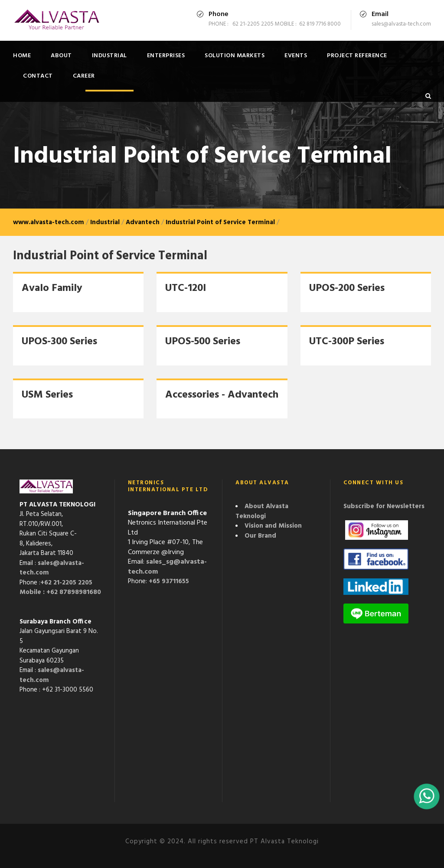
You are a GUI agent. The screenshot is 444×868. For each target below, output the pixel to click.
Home (22, 56)
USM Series (47, 395)
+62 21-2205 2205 (66, 583)
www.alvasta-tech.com (49, 222)
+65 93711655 (169, 581)
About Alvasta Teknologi (262, 511)
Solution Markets (235, 56)
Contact (38, 76)
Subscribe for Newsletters (384, 506)
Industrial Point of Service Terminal (220, 222)
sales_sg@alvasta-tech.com (167, 567)
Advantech (143, 222)
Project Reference (357, 56)
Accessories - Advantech (222, 395)
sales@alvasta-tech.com (52, 568)
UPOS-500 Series (203, 342)
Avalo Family (52, 288)
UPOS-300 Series (59, 342)
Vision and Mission (273, 526)
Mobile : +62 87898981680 (60, 592)
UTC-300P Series (347, 342)
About (61, 56)
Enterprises (166, 56)
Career (84, 76)
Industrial (109, 56)
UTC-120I (186, 288)
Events (296, 56)
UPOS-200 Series (347, 288)
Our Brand (260, 536)
